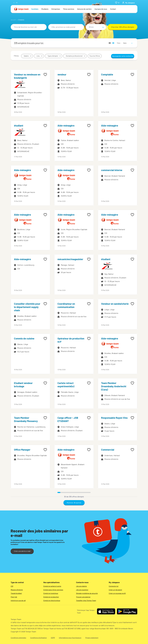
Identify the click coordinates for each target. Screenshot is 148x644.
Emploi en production (51, 597)
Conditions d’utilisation (39, 638)
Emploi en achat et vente (52, 586)
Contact (113, 9)
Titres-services (69, 9)
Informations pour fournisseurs (70, 638)
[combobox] (29, 27)
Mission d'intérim (17, 590)
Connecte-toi (114, 586)
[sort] (127, 42)
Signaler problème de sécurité (87, 593)
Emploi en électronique (52, 600)
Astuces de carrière (84, 9)
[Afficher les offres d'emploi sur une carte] (113, 43)
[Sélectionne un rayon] (96, 27)
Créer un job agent (115, 590)
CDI (12, 586)
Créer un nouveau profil (117, 593)
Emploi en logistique (51, 593)
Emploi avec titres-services (53, 590)
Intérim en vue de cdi (18, 600)
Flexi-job (14, 597)
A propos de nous (101, 9)
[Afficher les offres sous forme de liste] (110, 43)
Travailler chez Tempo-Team (86, 600)
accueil (13, 20)
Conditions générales (18, 638)
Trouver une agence (83, 597)
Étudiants (45, 9)
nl (14, 3)
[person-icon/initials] (128, 3)
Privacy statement (92, 638)
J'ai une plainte (81, 586)
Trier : (119, 43)
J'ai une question (82, 590)
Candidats (35, 9)
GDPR (53, 638)
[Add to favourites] (45, 74)
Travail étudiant (16, 593)
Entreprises (56, 9)
